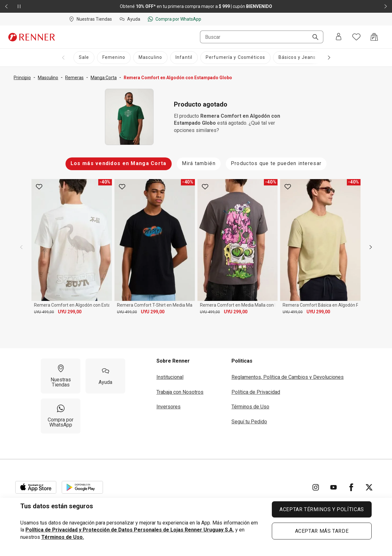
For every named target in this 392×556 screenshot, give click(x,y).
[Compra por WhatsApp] (61, 416)
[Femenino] (114, 58)
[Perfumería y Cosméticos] (235, 58)
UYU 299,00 (70, 312)
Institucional (170, 377)
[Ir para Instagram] (316, 487)
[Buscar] (313, 38)
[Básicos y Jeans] (297, 58)
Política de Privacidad (256, 392)
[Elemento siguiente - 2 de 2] (386, 6)
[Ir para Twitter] (369, 487)
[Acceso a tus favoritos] (356, 37)
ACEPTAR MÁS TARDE (322, 531)
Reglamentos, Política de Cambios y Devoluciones (288, 377)
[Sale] (84, 58)
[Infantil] (184, 58)
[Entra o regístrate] (339, 37)
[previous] (21, 247)
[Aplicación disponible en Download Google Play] (82, 487)
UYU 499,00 (44, 312)
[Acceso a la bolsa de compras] (374, 37)
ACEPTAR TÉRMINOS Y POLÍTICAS (322, 509)
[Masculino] (150, 58)
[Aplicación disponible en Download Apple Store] (36, 487)
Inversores (168, 407)
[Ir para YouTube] (334, 487)
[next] (371, 247)
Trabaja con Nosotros (180, 392)
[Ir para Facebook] (351, 487)
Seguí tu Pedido (249, 422)
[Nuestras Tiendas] (61, 376)
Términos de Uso (250, 407)
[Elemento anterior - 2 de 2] (6, 6)
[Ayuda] (105, 376)
